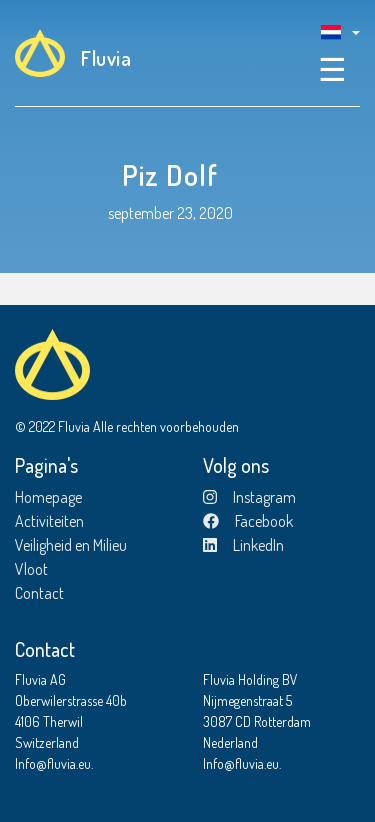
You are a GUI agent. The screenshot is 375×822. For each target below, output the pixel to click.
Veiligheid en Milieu (71, 545)
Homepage (48, 497)
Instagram (249, 497)
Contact (39, 593)
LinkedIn (243, 545)
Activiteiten (49, 521)
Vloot (31, 569)
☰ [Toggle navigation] (332, 68)
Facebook (248, 521)
